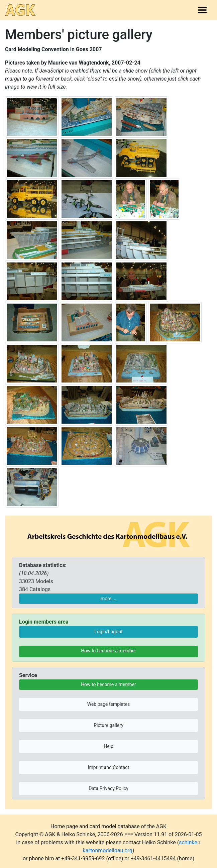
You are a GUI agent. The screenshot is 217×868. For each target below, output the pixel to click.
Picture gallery (108, 725)
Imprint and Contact (109, 767)
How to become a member (108, 651)
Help (108, 746)
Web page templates (109, 704)
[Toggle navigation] (202, 10)
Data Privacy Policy (108, 788)
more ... (108, 599)
